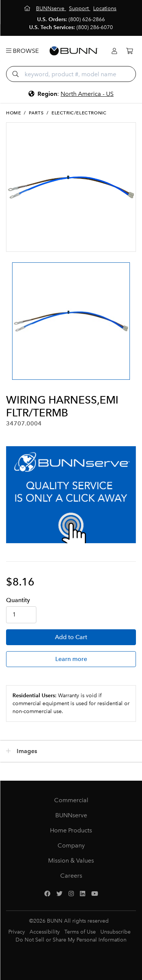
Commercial (71, 800)
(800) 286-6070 (95, 27)
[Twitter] (59, 894)
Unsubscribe (115, 932)
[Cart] (130, 51)
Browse (22, 51)
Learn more (71, 659)
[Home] (28, 8)
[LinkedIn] (83, 894)
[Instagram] (71, 894)
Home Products (71, 830)
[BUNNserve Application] (71, 495)
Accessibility (45, 932)
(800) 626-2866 (87, 19)
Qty (18, 600)
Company (71, 845)
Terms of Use (80, 932)
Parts (36, 113)
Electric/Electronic (79, 113)
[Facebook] (47, 894)
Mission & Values (71, 861)
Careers (71, 876)
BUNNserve (71, 815)
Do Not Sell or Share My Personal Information (71, 940)
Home (13, 113)
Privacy (17, 932)
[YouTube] (95, 894)
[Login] (114, 51)
